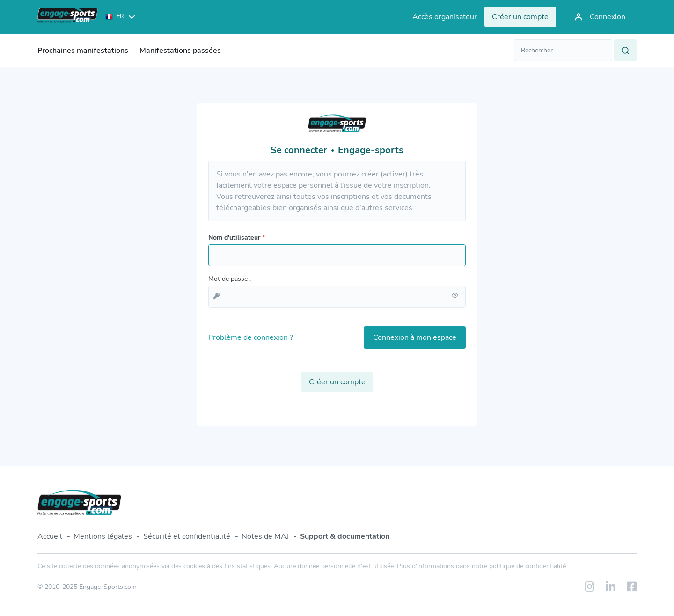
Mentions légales (103, 536)
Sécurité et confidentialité (187, 536)
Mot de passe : (230, 279)
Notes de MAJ (265, 536)
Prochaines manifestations (83, 51)
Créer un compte (337, 382)
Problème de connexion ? (251, 337)
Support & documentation (345, 536)
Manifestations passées (180, 51)
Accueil (50, 536)
